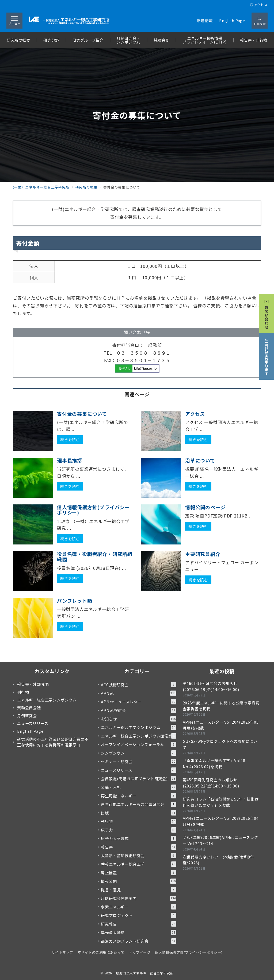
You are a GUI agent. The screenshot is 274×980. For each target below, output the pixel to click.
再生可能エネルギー (138, 796)
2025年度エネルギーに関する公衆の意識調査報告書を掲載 (221, 706)
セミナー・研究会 (138, 762)
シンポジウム (138, 753)
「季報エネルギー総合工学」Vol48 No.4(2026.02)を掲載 (214, 764)
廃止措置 (138, 873)
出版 (138, 813)
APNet (138, 693)
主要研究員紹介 (203, 554)
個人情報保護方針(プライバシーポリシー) (93, 510)
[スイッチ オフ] (260, 21)
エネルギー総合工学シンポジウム (138, 727)
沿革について (200, 460)
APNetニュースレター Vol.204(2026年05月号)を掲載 (221, 725)
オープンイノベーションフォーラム (138, 744)
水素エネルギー (138, 907)
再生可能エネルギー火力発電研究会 (138, 804)
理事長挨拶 (70, 460)
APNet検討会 (138, 710)
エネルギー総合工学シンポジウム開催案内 (138, 736)
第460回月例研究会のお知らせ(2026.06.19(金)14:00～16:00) (211, 686)
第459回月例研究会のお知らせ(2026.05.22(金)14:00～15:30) (211, 783)
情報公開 (138, 881)
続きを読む (70, 440)
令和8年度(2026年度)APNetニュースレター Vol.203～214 (220, 840)
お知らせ (138, 719)
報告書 (138, 847)
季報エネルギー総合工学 (138, 864)
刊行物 (138, 821)
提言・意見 (138, 890)
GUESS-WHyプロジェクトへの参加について (220, 744)
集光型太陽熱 (138, 932)
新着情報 (205, 21)
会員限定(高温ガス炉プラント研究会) (138, 779)
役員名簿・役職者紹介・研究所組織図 (95, 557)
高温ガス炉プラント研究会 (138, 941)
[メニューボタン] (14, 21)
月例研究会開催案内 (138, 898)
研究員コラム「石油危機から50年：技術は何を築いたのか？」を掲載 (221, 802)
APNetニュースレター (138, 702)
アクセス (259, 5)
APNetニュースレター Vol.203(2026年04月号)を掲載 (221, 821)
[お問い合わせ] (267, 312)
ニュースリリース (138, 770)
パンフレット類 (75, 601)
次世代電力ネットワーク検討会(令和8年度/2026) (218, 860)
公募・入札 (138, 787)
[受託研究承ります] (267, 354)
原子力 (138, 830)
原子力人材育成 (138, 838)
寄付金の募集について (82, 414)
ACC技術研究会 (138, 685)
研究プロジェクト (138, 915)
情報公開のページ (205, 507)
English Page (232, 21)
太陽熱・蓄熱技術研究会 (138, 856)
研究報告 (138, 924)
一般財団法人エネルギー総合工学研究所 (143, 973)
